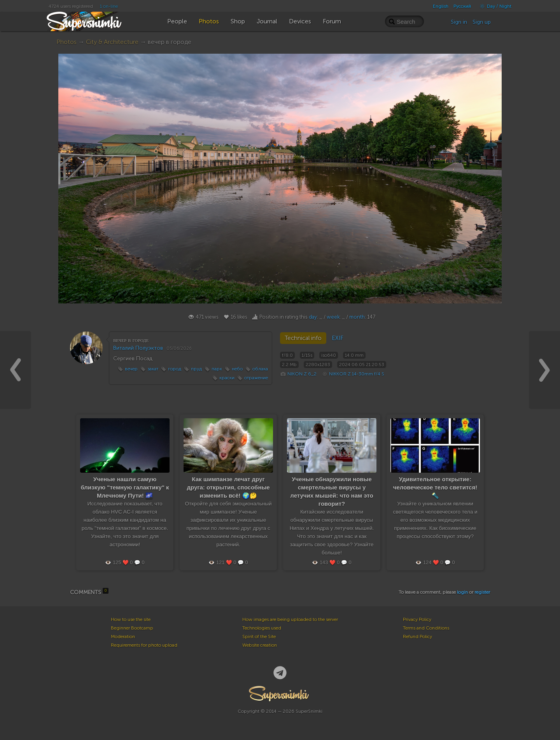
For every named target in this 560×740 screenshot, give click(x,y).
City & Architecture (112, 42)
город (175, 369)
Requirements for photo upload (144, 645)
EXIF (338, 338)
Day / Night (494, 6)
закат (153, 369)
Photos (66, 42)
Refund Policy (417, 637)
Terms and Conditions (426, 628)
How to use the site (131, 619)
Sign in (459, 22)
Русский (462, 6)
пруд (196, 369)
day (313, 317)
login (462, 592)
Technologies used (262, 628)
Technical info (303, 338)
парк (217, 369)
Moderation (123, 637)
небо (237, 369)
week (333, 317)
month (357, 317)
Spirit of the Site (259, 637)
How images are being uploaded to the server (290, 619)
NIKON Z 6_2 (302, 374)
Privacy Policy (417, 619)
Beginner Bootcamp (132, 628)
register (482, 592)
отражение (256, 378)
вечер (131, 369)
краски (227, 378)
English (441, 6)
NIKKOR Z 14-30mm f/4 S (357, 374)
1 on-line (109, 6)
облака (260, 369)
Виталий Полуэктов (138, 348)
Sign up (482, 22)
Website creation (260, 645)
